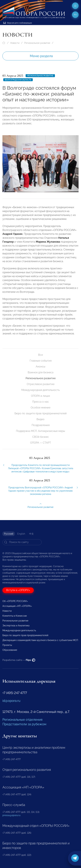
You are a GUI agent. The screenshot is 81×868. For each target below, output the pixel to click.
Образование (10, 650)
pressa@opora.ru (11, 815)
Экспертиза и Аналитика (16, 626)
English (21, 534)
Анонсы (40, 367)
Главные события (41, 361)
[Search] (22, 542)
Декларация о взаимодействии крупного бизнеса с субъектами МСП (40, 640)
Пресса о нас (41, 402)
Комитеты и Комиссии (15, 616)
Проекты (7, 645)
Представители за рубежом (24, 724)
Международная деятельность (40, 390)
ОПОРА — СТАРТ (41, 443)
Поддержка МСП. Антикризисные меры (40, 431)
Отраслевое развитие (41, 384)
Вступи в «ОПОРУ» (18, 590)
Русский (9, 534)
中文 (31, 534)
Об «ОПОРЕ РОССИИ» (15, 601)
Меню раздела (41, 56)
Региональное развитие (37, 43)
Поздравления (41, 425)
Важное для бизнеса (41, 372)
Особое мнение (40, 408)
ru (75, 15)
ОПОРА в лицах (40, 396)
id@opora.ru (11, 701)
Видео (40, 419)
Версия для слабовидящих (18, 23)
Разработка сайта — (19, 660)
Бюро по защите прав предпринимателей (41, 413)
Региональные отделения (22, 720)
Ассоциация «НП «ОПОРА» (17, 606)
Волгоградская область (18, 80)
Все (40, 355)
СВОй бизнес (41, 437)
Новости (15, 43)
